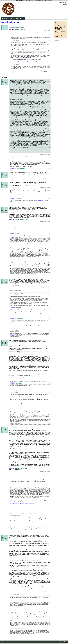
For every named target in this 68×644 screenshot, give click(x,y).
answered (12, 151)
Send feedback (3, 642)
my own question (40, 200)
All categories (58, 43)
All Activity (5, 18)
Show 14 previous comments (16, 224)
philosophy (15, 27)
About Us (22, 18)
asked (10, 30)
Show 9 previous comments (16, 34)
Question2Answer (64, 642)
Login (60, 2)
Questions (11, 18)
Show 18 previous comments (16, 474)
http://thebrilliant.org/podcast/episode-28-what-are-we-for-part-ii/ (22, 504)
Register (65, 2)
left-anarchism (21, 27)
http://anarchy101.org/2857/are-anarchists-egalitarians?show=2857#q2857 (25, 61)
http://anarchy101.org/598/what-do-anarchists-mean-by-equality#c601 (30, 63)
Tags (17, 18)
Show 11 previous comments (16, 290)
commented (13, 41)
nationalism (44, 299)
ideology (11, 27)
